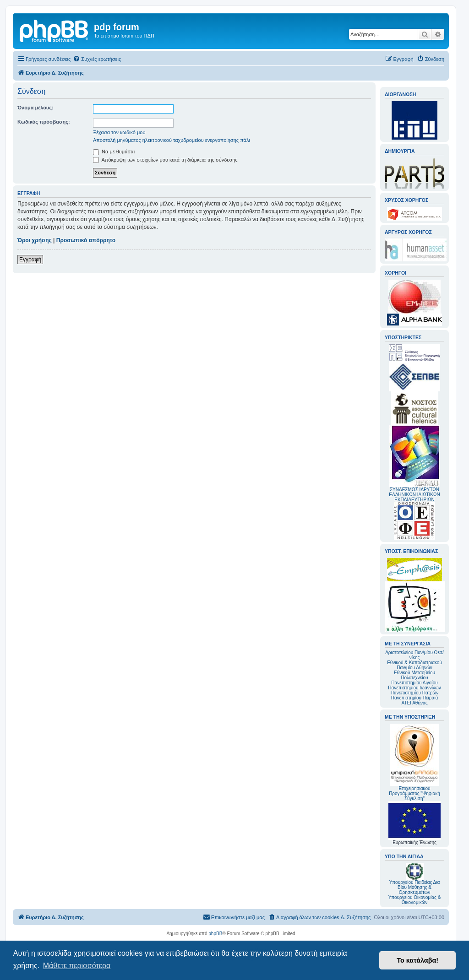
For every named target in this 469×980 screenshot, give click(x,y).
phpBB (215, 934)
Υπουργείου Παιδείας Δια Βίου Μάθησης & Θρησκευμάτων (415, 887)
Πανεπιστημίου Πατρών (415, 693)
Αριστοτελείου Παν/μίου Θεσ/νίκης (414, 655)
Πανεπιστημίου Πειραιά (414, 698)
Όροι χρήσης (35, 240)
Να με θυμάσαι (114, 152)
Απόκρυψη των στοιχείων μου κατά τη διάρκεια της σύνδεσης (165, 160)
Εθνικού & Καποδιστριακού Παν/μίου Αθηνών (414, 665)
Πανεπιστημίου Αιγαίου (414, 683)
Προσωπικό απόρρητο (86, 240)
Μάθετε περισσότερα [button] (77, 966)
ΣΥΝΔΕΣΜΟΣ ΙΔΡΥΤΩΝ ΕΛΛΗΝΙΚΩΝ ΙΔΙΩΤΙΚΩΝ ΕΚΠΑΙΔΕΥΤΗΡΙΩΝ (414, 495)
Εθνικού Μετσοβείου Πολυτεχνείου (414, 675)
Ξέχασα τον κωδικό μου (119, 132)
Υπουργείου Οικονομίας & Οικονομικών (415, 900)
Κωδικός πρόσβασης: (44, 122)
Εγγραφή (30, 260)
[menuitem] (97, 59)
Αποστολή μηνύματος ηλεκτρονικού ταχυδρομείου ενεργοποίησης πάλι (172, 140)
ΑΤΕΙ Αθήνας (414, 703)
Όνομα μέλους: (35, 108)
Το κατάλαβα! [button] (417, 960)
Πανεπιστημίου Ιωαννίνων (414, 688)
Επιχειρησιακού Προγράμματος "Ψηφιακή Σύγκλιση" (414, 762)
